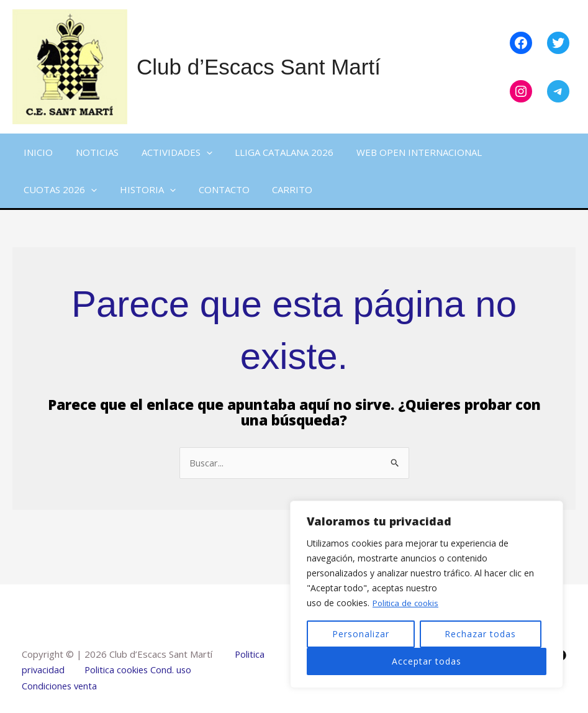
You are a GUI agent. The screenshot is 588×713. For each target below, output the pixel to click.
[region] (427, 594)
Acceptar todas (427, 661)
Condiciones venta (61, 686)
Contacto (214, 189)
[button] (196, 152)
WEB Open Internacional (400, 152)
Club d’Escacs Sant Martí (259, 67)
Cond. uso (172, 670)
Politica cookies (118, 670)
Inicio (36, 152)
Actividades (166, 152)
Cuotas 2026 (58, 189)
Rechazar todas (480, 634)
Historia (142, 189)
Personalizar (361, 634)
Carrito (278, 189)
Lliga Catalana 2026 (270, 152)
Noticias (91, 152)
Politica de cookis (408, 603)
